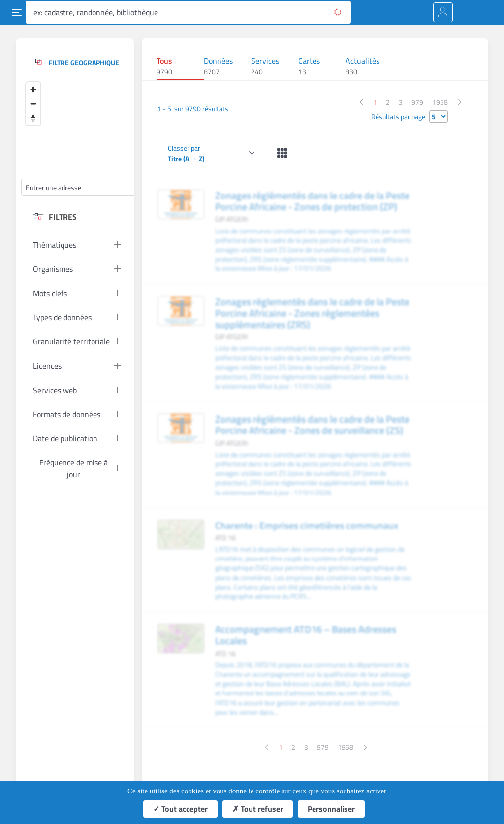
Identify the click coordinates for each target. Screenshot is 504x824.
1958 (440, 102)
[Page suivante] (460, 102)
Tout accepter (180, 809)
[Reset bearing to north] (33, 118)
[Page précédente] (361, 102)
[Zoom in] (33, 89)
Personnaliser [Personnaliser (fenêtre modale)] (331, 809)
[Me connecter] (443, 12)
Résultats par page (398, 116)
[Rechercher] (338, 12)
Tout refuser (258, 809)
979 (417, 102)
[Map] (95, 127)
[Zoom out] (33, 104)
